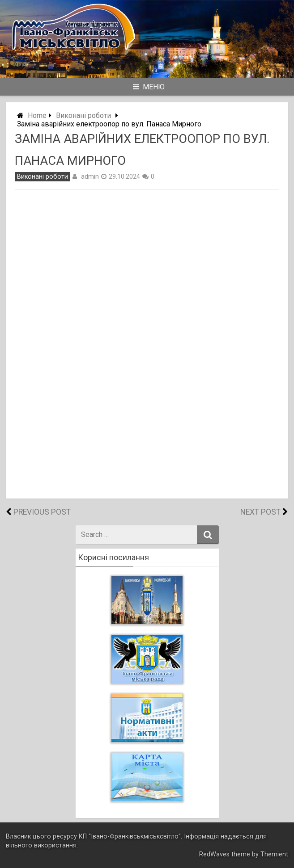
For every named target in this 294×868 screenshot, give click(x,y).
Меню (149, 87)
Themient (274, 854)
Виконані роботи (83, 115)
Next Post (260, 512)
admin (90, 176)
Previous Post (42, 512)
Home (37, 115)
